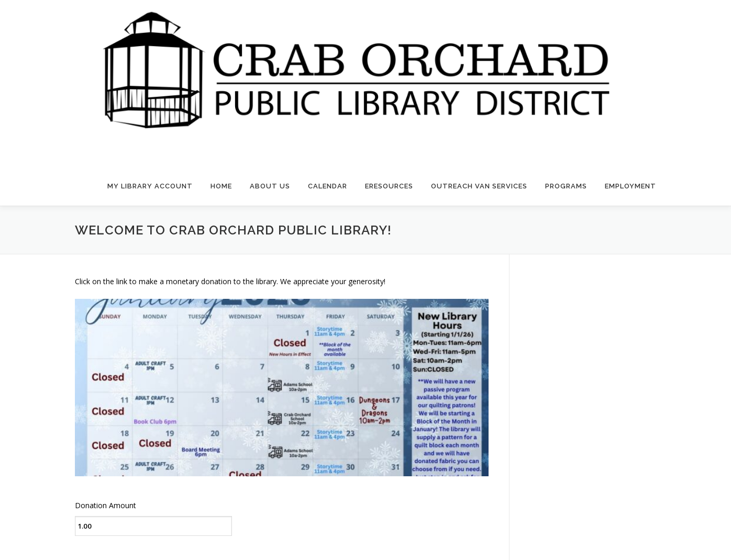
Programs (566, 186)
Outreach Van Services (479, 186)
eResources (389, 186)
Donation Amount (106, 505)
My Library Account (150, 186)
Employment (630, 186)
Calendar (328, 186)
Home (221, 186)
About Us (270, 186)
